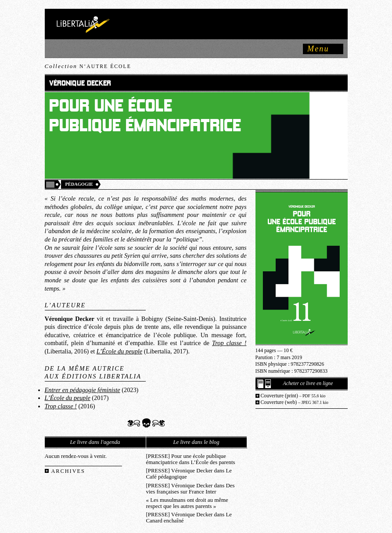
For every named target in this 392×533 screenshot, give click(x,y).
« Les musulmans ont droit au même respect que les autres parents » (187, 503)
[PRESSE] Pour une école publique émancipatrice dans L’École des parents (191, 459)
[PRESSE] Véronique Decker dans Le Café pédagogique (189, 474)
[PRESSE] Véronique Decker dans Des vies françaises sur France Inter (191, 489)
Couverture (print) (293, 396)
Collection (88, 66)
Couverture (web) (295, 402)
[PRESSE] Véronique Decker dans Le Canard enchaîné (189, 518)
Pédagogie (79, 184)
